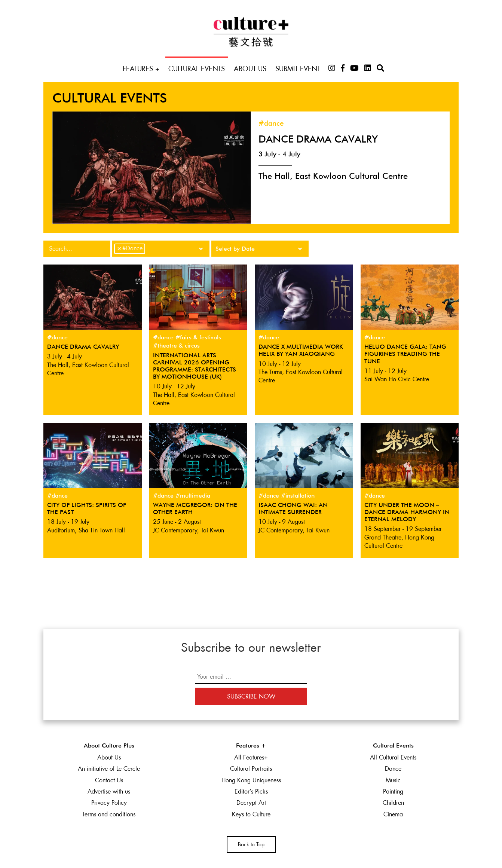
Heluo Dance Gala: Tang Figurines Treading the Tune (405, 354)
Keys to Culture (251, 814)
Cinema (393, 814)
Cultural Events (197, 69)
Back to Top (251, 844)
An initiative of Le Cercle (109, 769)
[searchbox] (149, 248)
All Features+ (251, 757)
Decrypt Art (251, 803)
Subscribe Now (251, 696)
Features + (141, 69)
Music (393, 780)
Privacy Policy (109, 803)
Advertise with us (109, 791)
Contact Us (109, 780)
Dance (393, 769)
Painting (393, 791)
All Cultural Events (393, 757)
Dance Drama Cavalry (318, 140)
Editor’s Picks (251, 791)
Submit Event (298, 69)
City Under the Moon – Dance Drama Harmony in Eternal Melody (407, 513)
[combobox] (161, 249)
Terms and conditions (109, 814)
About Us (250, 69)
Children (393, 803)
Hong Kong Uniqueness (251, 780)
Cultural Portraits (251, 769)
